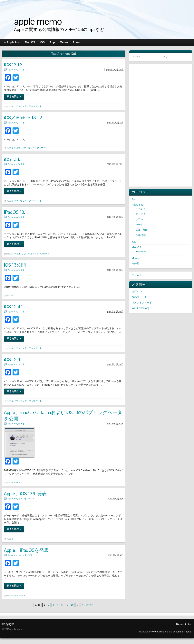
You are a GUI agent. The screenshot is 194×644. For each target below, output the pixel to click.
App (134, 199)
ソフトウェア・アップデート (28, 106)
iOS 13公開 (15, 265)
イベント (23, 499)
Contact (136, 275)
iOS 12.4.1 (13, 307)
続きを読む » (14, 97)
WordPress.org (140, 308)
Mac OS (136, 247)
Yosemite (141, 251)
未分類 (136, 264)
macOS (17, 482)
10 (72, 605)
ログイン (137, 292)
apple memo (38, 21)
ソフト (21, 69)
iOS (11, 106)
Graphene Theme (182, 632)
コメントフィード (142, 303)
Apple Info (13, 69)
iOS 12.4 (12, 359)
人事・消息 (142, 230)
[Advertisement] (161, 125)
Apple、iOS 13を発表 (25, 494)
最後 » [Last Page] (90, 605)
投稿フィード (139, 297)
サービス (23, 424)
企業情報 (141, 235)
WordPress (158, 632)
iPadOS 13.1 (15, 212)
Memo (135, 258)
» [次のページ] (82, 605)
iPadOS (17, 148)
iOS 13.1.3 (13, 65)
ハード (139, 225)
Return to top (184, 624)
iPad (16, 595)
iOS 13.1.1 (13, 159)
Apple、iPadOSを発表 (26, 550)
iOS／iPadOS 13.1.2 (23, 118)
